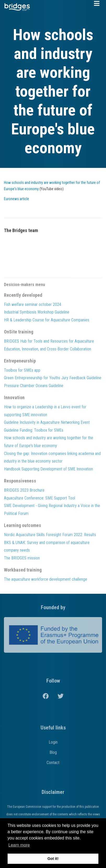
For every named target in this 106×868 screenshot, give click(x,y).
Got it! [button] (53, 859)
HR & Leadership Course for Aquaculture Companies (47, 320)
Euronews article (16, 199)
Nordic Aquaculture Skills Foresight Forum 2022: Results (50, 535)
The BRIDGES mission (22, 558)
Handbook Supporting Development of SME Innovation (48, 469)
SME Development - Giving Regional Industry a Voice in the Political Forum (52, 510)
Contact (53, 763)
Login (53, 742)
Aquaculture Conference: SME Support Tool (40, 498)
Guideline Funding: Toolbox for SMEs (34, 430)
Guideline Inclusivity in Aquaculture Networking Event (47, 422)
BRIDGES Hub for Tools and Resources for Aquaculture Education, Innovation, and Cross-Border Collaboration (49, 345)
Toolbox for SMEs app (22, 370)
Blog (53, 752)
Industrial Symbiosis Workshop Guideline (37, 312)
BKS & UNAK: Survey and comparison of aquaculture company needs (47, 546)
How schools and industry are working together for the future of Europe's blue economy (49, 442)
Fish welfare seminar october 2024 (33, 304)
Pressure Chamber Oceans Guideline (34, 386)
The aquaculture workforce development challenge (46, 579)
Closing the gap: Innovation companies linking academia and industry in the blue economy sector (52, 457)
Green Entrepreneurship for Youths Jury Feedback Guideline (53, 378)
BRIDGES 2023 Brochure (24, 490)
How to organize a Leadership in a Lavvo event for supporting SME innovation (45, 411)
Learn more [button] (19, 845)
